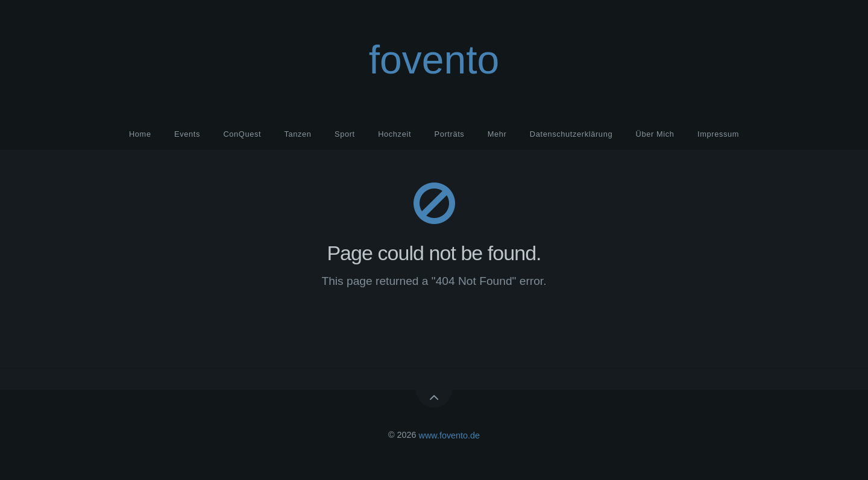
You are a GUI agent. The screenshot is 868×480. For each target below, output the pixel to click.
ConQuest (242, 134)
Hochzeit (395, 134)
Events (187, 134)
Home (140, 134)
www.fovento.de (450, 435)
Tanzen (298, 134)
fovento (434, 60)
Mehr (497, 134)
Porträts (449, 134)
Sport (345, 134)
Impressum (718, 134)
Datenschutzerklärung (571, 134)
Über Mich (655, 134)
